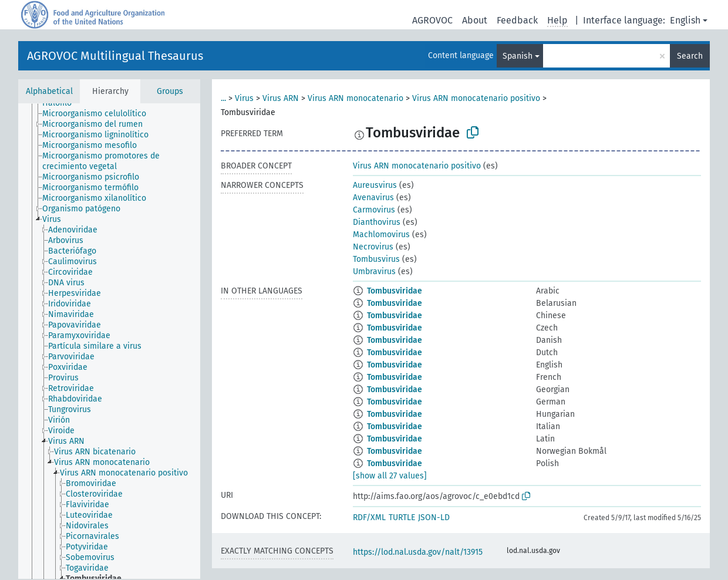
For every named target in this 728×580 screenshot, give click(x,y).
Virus (244, 98)
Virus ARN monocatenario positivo (476, 98)
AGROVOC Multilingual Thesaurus (115, 56)
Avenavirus (373, 198)
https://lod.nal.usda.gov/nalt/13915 (418, 552)
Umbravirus (374, 272)
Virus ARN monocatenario (355, 98)
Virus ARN (281, 98)
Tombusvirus (376, 259)
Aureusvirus (375, 185)
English (685, 20)
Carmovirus (374, 210)
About (475, 20)
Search (690, 56)
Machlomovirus (381, 235)
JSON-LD (434, 517)
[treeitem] (62, 103)
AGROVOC (432, 20)
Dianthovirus (377, 222)
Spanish (518, 56)
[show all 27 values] (390, 476)
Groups (170, 91)
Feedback (517, 20)
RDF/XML (369, 517)
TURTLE (402, 517)
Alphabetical (49, 91)
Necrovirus (373, 247)
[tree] (109, 341)
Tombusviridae (395, 291)
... (223, 98)
